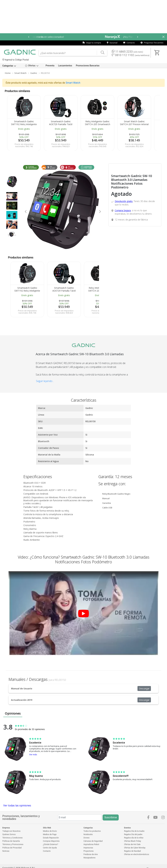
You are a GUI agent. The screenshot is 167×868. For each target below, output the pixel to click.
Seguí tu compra (92, 43)
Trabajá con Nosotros (11, 831)
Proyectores (89, 851)
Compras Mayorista (51, 841)
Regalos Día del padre (133, 834)
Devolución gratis (124, 201)
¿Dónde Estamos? (51, 844)
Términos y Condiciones (12, 838)
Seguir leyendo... (45, 381)
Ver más (33, 754)
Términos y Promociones (13, 844)
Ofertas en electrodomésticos (137, 854)
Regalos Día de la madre (134, 831)
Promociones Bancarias (88, 66)
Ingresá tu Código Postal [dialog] (16, 60)
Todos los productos (92, 831)
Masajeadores (89, 858)
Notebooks (88, 834)
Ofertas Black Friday (133, 841)
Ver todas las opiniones (17, 805)
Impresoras (88, 848)
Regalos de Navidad (132, 851)
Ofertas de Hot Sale (132, 844)
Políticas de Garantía (11, 841)
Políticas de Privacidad (12, 848)
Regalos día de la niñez (134, 838)
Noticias (6, 851)
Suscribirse (111, 817)
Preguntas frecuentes (152, 43)
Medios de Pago (50, 834)
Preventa (50, 66)
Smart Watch (20, 73)
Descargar (144, 688)
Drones (86, 838)
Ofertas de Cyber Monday (135, 848)
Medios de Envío (50, 831)
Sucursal (112, 43)
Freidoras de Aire (91, 854)
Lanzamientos (65, 66)
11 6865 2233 (127, 51)
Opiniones (13, 713)
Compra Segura (123, 210)
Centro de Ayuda (50, 848)
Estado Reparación (51, 838)
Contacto (129, 43)
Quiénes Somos (9, 834)
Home (8, 73)
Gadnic (34, 73)
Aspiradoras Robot (91, 844)
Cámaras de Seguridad (93, 841)
